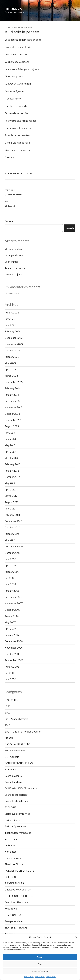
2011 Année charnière (17, 719)
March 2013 (11, 458)
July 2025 (10, 319)
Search (9, 221)
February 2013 (13, 464)
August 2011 (12, 502)
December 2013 (13, 401)
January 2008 (12, 591)
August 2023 (12, 357)
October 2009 (13, 553)
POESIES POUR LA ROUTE (19, 871)
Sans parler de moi (15, 921)
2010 (7, 713)
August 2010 (12, 534)
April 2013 (10, 452)
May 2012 (10, 483)
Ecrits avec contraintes (17, 814)
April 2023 (10, 370)
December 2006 (14, 641)
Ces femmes (12, 262)
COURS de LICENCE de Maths (21, 788)
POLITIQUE (11, 877)
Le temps (10, 845)
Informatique (12, 839)
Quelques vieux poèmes (18, 890)
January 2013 (12, 471)
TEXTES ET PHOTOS (16, 928)
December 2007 (14, 597)
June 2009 (10, 559)
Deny (40, 964)
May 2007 (10, 622)
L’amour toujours (14, 274)
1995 (8, 706)
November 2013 (14, 407)
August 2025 (12, 313)
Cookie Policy (29, 977)
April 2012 (10, 490)
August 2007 (12, 616)
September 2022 (14, 382)
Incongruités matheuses (18, 833)
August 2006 (12, 667)
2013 (7, 725)
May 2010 (10, 540)
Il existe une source (15, 268)
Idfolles (13, 9)
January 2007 (12, 635)
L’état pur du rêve (14, 255)
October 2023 (12, 351)
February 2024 (13, 332)
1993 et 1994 (12, 700)
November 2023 (14, 344)
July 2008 (10, 578)
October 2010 (12, 528)
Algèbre (9, 738)
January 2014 (12, 395)
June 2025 (10, 325)
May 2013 (10, 445)
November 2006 (14, 648)
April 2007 (10, 629)
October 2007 (12, 610)
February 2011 (12, 515)
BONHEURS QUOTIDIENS (21, 174)
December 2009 (14, 547)
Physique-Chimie (14, 864)
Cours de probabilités (16, 795)
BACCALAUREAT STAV (17, 744)
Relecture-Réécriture (16, 902)
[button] (76, 937)
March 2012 (11, 496)
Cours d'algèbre (13, 776)
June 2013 (10, 439)
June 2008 (10, 584)
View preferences (40, 971)
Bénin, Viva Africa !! (15, 751)
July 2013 (10, 433)
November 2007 (14, 603)
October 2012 (12, 477)
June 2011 (10, 509)
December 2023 (14, 338)
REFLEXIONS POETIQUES (19, 896)
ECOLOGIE (10, 807)
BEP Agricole (12, 757)
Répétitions (11, 909)
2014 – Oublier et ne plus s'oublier (23, 732)
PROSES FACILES (14, 883)
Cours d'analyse (13, 782)
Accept (40, 957)
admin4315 (27, 28)
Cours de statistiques (16, 801)
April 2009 (10, 566)
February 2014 (13, 388)
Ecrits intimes (12, 820)
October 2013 (12, 414)
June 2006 (10, 679)
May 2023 (10, 363)
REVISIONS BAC (14, 915)
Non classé (11, 852)
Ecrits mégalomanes (16, 826)
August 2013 (12, 426)
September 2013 (14, 420)
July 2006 (10, 673)
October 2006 (13, 654)
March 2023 (11, 376)
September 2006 (14, 660)
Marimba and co (13, 249)
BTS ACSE (10, 770)
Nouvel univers (13, 858)
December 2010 (13, 521)
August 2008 (12, 572)
